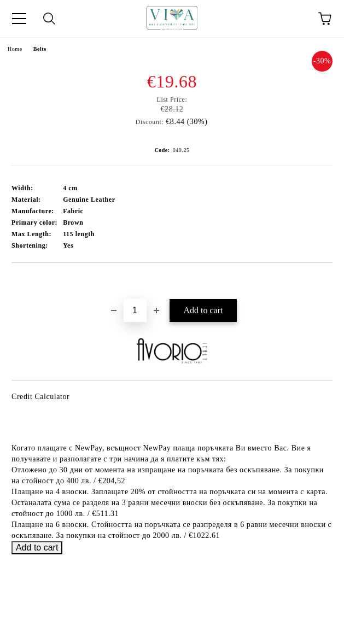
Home (15, 49)
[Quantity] (135, 311)
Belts (40, 49)
